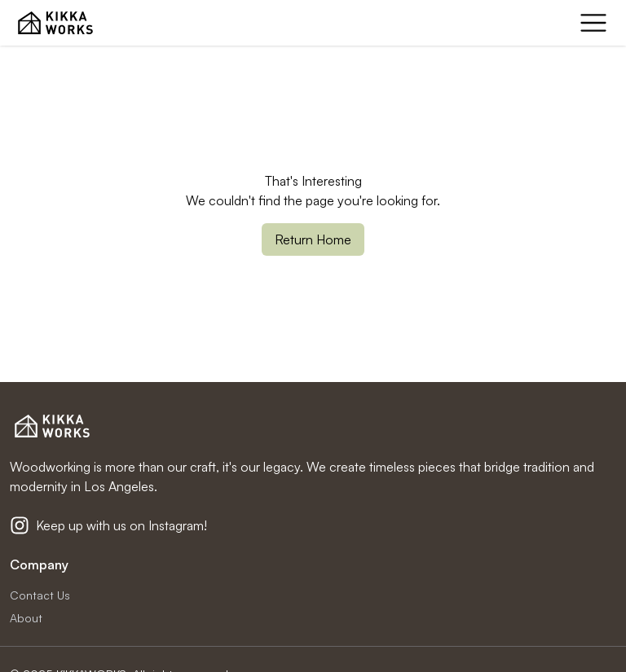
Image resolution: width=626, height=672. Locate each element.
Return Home (313, 239)
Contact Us (40, 595)
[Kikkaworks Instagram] (20, 525)
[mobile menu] (593, 23)
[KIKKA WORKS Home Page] (55, 23)
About (26, 618)
